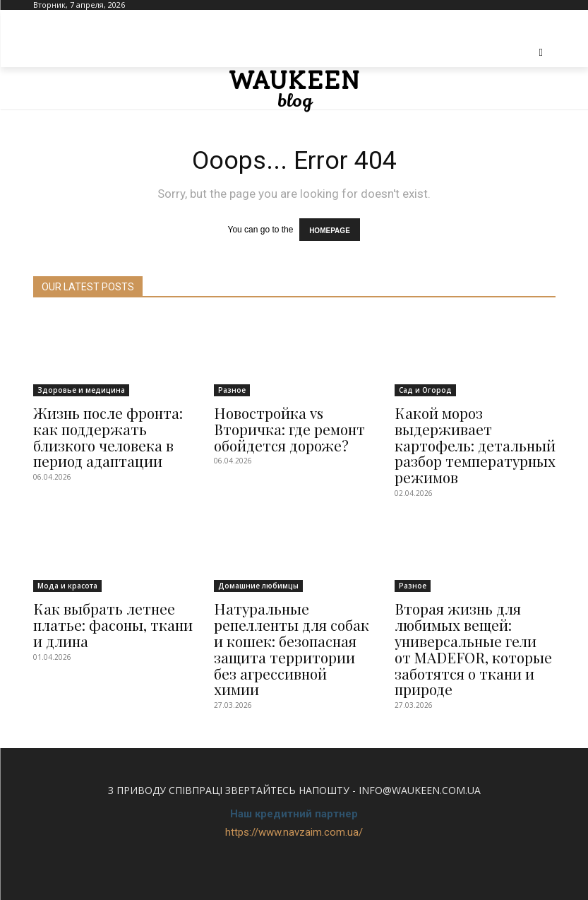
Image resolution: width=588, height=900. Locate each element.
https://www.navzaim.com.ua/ (294, 791)
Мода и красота (67, 557)
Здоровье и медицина (81, 385)
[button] (541, 53)
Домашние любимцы (258, 557)
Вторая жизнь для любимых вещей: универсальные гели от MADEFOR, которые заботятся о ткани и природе (468, 614)
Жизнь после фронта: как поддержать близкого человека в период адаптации (112, 428)
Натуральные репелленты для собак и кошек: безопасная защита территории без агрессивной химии (289, 606)
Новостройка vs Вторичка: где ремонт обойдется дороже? (294, 421)
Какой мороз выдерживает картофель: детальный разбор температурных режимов (474, 428)
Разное (232, 385)
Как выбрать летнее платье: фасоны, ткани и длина (109, 593)
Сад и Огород (425, 385)
